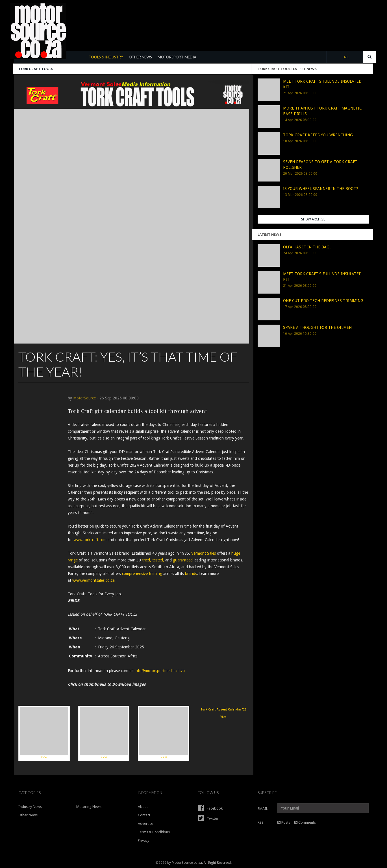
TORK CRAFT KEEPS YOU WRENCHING (318, 135)
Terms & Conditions (154, 832)
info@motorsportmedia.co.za (160, 671)
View (44, 733)
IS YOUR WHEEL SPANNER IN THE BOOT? (321, 189)
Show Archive (313, 219)
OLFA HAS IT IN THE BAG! (307, 247)
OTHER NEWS (140, 57)
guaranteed (183, 560)
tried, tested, (153, 560)
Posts (284, 822)
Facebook (210, 808)
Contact (144, 815)
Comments (305, 822)
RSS (261, 822)
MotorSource (84, 398)
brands (191, 574)
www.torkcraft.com (90, 540)
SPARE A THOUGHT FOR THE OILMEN (317, 327)
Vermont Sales (204, 553)
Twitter (208, 818)
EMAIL (263, 809)
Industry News (30, 807)
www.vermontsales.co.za (94, 580)
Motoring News (89, 807)
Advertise (145, 824)
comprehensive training (142, 574)
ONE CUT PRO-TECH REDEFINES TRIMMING (323, 301)
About (143, 807)
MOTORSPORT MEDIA (177, 57)
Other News (28, 815)
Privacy (144, 840)
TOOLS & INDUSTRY (106, 57)
